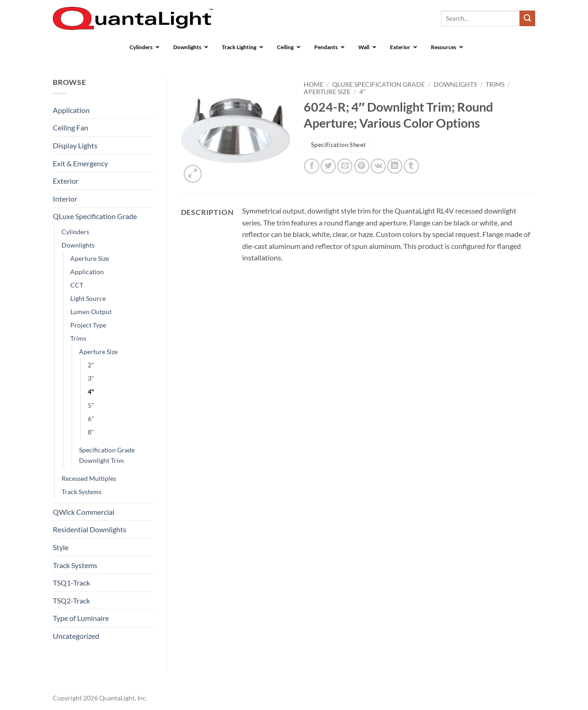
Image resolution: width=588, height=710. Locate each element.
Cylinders (75, 232)
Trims (78, 338)
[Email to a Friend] (345, 166)
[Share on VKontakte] (378, 166)
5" (91, 405)
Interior (65, 199)
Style (61, 547)
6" (91, 419)
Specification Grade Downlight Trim (107, 455)
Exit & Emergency (80, 163)
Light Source (88, 298)
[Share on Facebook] (312, 166)
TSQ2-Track (71, 600)
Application (71, 110)
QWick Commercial (84, 512)
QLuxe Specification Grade (95, 216)
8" (91, 432)
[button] (193, 174)
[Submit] (527, 18)
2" (91, 365)
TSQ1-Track (71, 583)
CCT (77, 285)
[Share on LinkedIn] (395, 166)
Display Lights (75, 145)
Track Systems (82, 492)
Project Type (88, 325)
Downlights (78, 245)
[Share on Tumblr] (411, 166)
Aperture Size (90, 258)
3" (91, 378)
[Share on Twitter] (328, 166)
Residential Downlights (90, 529)
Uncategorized (76, 636)
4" (91, 392)
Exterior (66, 181)
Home (314, 85)
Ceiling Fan (71, 127)
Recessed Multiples (89, 478)
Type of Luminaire (81, 618)
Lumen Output (91, 312)
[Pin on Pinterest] (362, 166)
